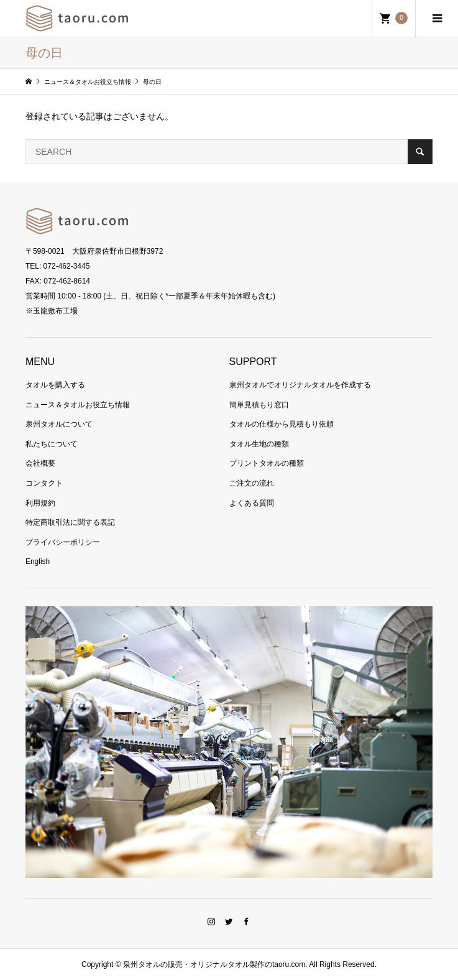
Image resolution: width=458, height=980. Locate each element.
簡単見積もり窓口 (259, 405)
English (38, 562)
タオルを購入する (55, 385)
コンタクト (44, 483)
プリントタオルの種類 (267, 463)
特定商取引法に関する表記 (70, 522)
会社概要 (40, 463)
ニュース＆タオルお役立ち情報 (78, 405)
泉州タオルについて (59, 424)
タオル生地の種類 (259, 444)
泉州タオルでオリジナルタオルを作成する (300, 385)
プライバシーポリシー (63, 542)
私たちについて (52, 444)
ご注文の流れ (252, 483)
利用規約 (40, 503)
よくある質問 (252, 503)
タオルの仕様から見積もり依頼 (282, 424)
